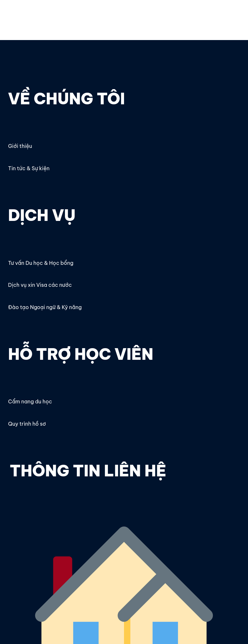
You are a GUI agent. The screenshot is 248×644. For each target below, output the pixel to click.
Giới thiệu (20, 146)
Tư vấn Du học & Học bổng (41, 263)
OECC (16, 15)
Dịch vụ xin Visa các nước (40, 285)
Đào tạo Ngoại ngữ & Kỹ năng (45, 307)
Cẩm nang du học (30, 401)
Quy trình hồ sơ (27, 424)
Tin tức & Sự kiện (29, 168)
